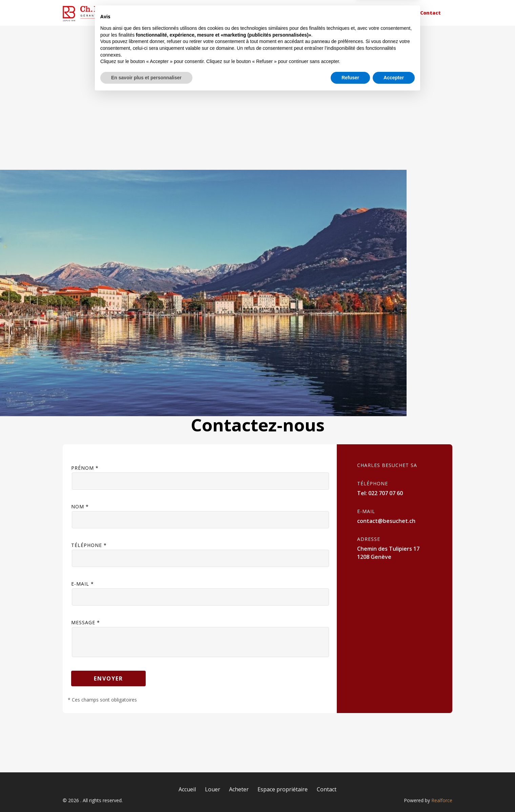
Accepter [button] (394, 793)
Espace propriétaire (372, 13)
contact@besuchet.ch (386, 521)
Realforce (442, 800)
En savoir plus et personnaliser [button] (146, 793)
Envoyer (108, 678)
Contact (430, 13)
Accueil (233, 13)
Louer (273, 13)
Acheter (313, 13)
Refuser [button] (350, 793)
